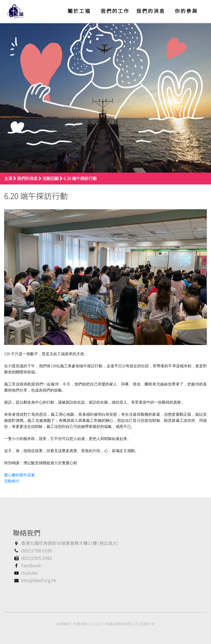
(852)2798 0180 (33, 550)
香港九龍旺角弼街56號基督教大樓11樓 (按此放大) (66, 543)
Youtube (25, 573)
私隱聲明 (63, 624)
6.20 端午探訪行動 (80, 178)
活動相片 (12, 481)
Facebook (27, 565)
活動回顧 (51, 178)
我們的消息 (151, 11)
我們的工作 (115, 11)
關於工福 (79, 11)
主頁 (8, 178)
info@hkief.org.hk (34, 580)
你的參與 (186, 11)
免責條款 (80, 624)
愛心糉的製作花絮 (20, 475)
